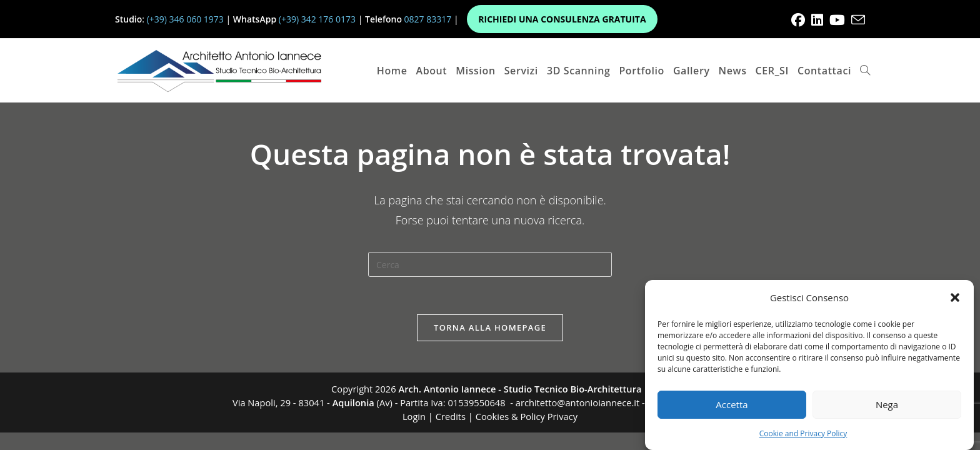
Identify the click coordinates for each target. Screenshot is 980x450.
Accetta (732, 404)
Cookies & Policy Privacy (527, 416)
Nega (887, 404)
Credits (451, 416)
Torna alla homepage (490, 327)
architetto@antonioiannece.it (577, 402)
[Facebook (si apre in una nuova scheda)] (798, 20)
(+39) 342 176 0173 (317, 19)
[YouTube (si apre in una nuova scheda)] (837, 20)
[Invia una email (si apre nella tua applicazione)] (857, 20)
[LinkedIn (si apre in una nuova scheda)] (817, 20)
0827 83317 (428, 19)
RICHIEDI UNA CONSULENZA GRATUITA (562, 19)
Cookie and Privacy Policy (803, 433)
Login (414, 416)
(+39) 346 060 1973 (185, 19)
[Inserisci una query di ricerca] (490, 264)
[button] (955, 297)
